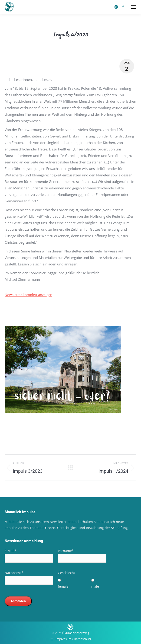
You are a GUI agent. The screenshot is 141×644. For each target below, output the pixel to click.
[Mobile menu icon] (134, 7)
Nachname (14, 573)
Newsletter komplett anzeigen (28, 295)
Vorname (66, 551)
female (63, 586)
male (95, 586)
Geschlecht (66, 573)
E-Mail (10, 551)
